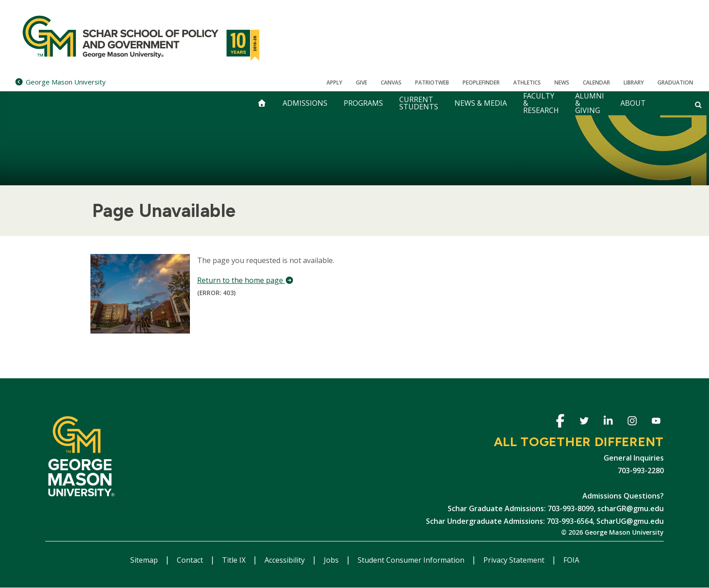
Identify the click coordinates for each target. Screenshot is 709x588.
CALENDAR (596, 82)
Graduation (675, 82)
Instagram (632, 422)
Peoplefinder (481, 82)
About (633, 103)
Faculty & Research (541, 103)
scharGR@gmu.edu (631, 508)
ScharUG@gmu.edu (630, 521)
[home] (262, 103)
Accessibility (286, 560)
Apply (334, 82)
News (562, 82)
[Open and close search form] (698, 104)
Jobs (332, 560)
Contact (191, 560)
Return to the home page (246, 280)
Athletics (527, 82)
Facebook (560, 422)
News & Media (481, 103)
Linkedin (608, 422)
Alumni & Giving (590, 103)
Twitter (584, 422)
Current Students (419, 103)
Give (362, 82)
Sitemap (145, 560)
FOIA (571, 560)
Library (634, 82)
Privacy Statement (515, 560)
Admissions (305, 103)
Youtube (656, 422)
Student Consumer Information (412, 560)
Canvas (391, 82)
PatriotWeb (432, 82)
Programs (363, 103)
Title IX (235, 560)
